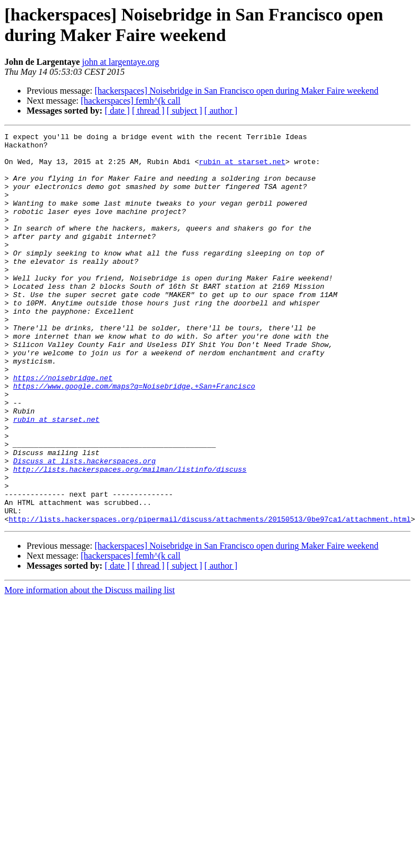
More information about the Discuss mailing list (90, 668)
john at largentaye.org (121, 62)
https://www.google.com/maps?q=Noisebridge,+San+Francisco (134, 437)
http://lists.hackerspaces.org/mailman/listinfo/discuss (130, 537)
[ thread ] (148, 111)
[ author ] (221, 111)
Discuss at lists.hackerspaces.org (84, 527)
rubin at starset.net (242, 168)
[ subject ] (185, 111)
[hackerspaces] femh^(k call (131, 101)
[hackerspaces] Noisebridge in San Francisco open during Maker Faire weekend (237, 91)
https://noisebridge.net (63, 427)
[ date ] (117, 111)
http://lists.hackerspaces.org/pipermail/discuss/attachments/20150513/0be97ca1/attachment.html (210, 597)
